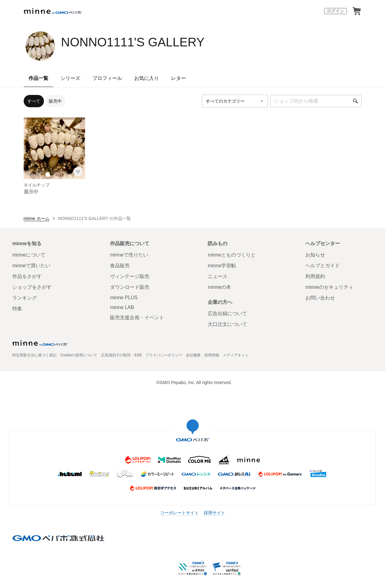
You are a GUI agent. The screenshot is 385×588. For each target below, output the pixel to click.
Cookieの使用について (79, 355)
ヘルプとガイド (323, 266)
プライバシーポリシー (164, 355)
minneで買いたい (31, 266)
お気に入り (147, 78)
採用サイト (214, 513)
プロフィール (107, 78)
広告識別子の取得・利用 (121, 355)
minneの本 (219, 287)
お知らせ (315, 255)
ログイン (336, 11)
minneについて (29, 255)
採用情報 (212, 355)
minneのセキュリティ (329, 287)
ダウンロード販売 (130, 287)
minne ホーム (37, 218)
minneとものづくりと (232, 255)
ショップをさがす (32, 287)
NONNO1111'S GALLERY (133, 42)
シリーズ (70, 78)
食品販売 (120, 266)
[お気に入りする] (78, 172)
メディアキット (236, 355)
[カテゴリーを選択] (235, 101)
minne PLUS (124, 298)
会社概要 (193, 355)
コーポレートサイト (179, 513)
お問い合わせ (320, 298)
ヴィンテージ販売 (130, 276)
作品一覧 (38, 78)
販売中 (55, 101)
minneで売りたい (129, 255)
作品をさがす (27, 276)
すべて (34, 101)
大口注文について (227, 324)
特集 (17, 309)
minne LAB (122, 307)
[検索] (356, 101)
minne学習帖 (222, 266)
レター (179, 78)
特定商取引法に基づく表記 (34, 355)
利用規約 (315, 276)
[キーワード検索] (316, 101)
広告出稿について (227, 314)
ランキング (25, 298)
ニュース (218, 276)
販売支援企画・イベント (137, 318)
